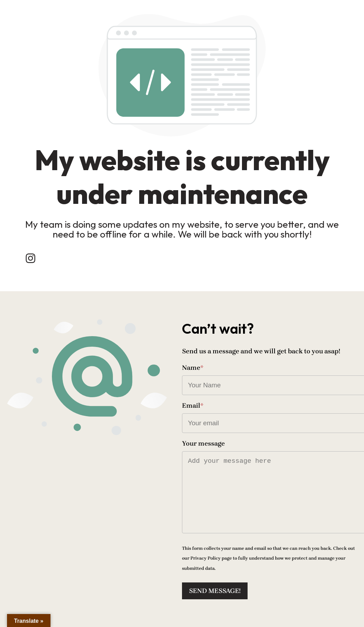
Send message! (215, 591)
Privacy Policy (205, 558)
